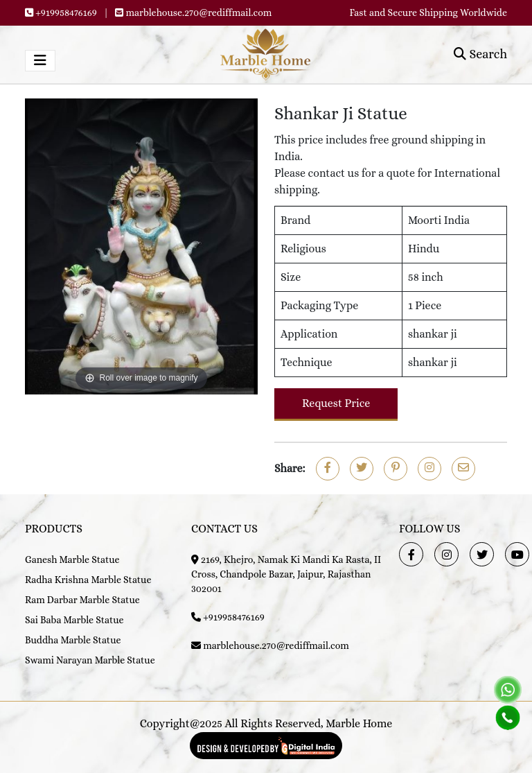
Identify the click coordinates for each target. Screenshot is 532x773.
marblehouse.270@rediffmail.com (199, 12)
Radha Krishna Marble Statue (88, 580)
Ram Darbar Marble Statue (82, 600)
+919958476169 (66, 12)
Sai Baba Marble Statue (74, 620)
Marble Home (359, 723)
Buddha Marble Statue (73, 640)
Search (480, 54)
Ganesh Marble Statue (72, 559)
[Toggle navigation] (40, 61)
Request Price (336, 403)
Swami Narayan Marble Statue (90, 660)
